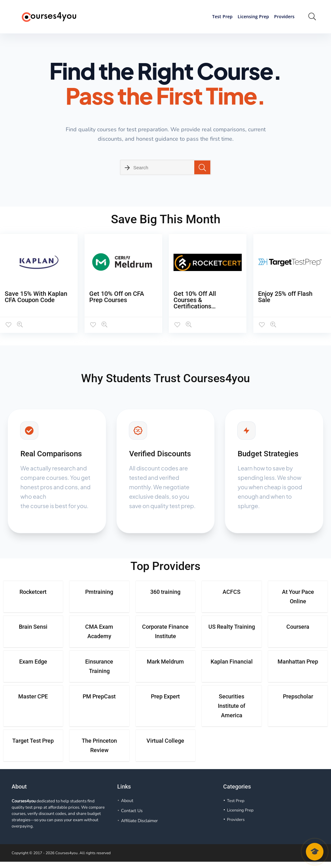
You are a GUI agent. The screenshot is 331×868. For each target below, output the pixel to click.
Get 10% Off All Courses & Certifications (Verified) (195, 303)
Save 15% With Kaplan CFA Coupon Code (36, 297)
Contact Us (132, 811)
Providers (284, 16)
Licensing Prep (253, 16)
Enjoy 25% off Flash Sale (285, 297)
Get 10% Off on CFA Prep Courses (117, 297)
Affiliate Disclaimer (139, 821)
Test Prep (222, 16)
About (127, 801)
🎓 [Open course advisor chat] (315, 852)
